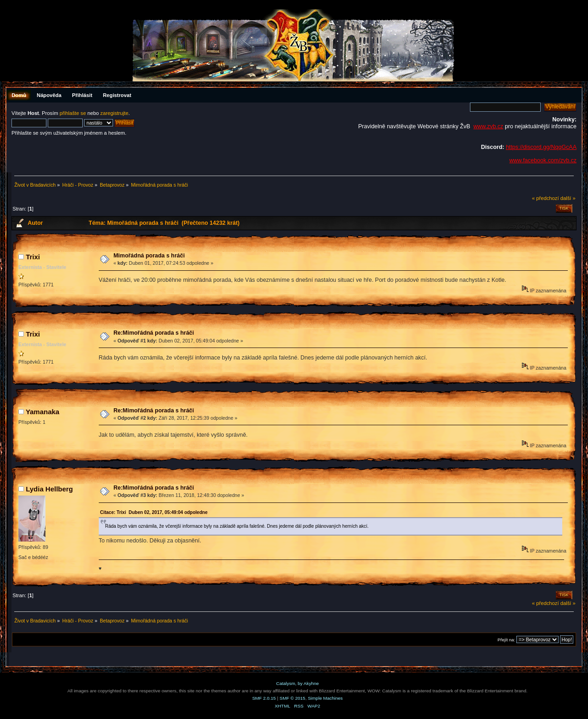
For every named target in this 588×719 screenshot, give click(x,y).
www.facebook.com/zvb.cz (543, 160)
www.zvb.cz (488, 126)
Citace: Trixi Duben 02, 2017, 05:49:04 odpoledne (154, 512)
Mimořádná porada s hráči (149, 256)
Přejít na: (506, 640)
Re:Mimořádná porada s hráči (154, 333)
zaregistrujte (114, 113)
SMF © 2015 (293, 698)
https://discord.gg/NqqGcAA (541, 147)
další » (568, 198)
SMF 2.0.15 (264, 698)
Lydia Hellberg (49, 489)
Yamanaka (42, 412)
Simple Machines (325, 698)
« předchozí (546, 198)
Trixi (33, 257)
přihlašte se (73, 113)
